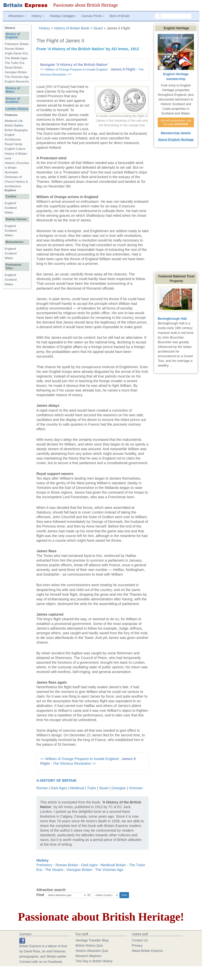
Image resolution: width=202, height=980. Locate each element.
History (45, 28)
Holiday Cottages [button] (63, 16)
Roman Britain (67, 865)
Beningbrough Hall (172, 319)
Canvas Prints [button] (93, 16)
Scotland (11, 208)
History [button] (38, 16)
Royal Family (14, 144)
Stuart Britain (14, 68)
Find (40, 895)
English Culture (15, 149)
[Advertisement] (17, 347)
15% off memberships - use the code (176, 122)
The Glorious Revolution (72, 763)
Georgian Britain (79, 870)
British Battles (14, 126)
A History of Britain (56, 780)
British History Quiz (89, 946)
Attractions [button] (17, 16)
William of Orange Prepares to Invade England (76, 70)
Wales (9, 213)
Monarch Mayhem (88, 956)
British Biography (16, 130)
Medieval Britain (113, 865)
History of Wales (13, 90)
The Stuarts (54, 870)
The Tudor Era (14, 63)
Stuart (98, 28)
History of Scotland (13, 100)
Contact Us (140, 940)
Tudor (92, 788)
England (10, 203)
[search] (173, 16)
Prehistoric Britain (17, 44)
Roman (42, 788)
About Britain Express (147, 951)
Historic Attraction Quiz (92, 951)
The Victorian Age (109, 870)
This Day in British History (94, 961)
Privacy (137, 946)
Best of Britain (120, 16)
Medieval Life (14, 121)
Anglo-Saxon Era (16, 53)
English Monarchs (17, 82)
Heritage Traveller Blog (92, 940)
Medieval (77, 788)
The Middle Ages (16, 58)
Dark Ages (59, 788)
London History (17, 109)
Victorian (136, 788)
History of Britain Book (72, 28)
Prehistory (44, 865)
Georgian (119, 788)
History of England (13, 36)
